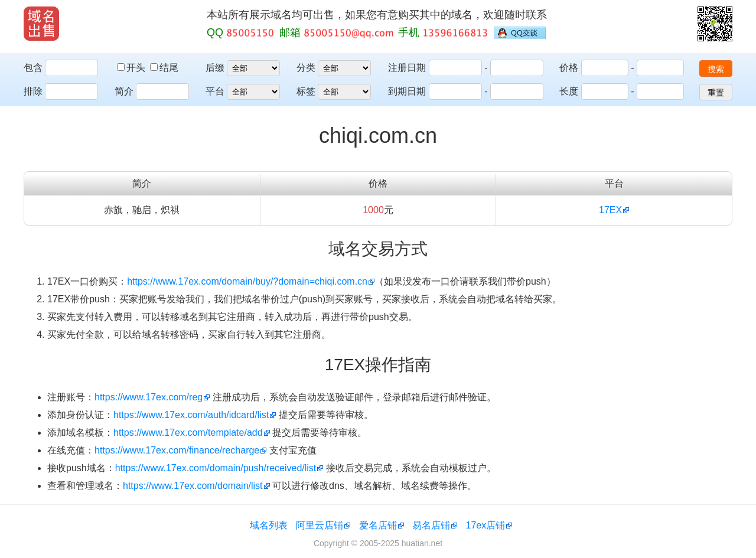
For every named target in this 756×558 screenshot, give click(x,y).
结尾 (164, 68)
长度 (569, 91)
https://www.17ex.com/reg (149, 397)
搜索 (716, 69)
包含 (33, 68)
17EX (610, 210)
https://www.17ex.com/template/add (188, 433)
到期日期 (407, 91)
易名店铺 (431, 525)
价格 (569, 68)
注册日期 (407, 68)
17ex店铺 (486, 525)
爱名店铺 (378, 525)
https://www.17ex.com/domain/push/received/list (216, 468)
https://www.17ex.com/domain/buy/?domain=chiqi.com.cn (247, 281)
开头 (132, 68)
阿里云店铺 (320, 525)
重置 (716, 93)
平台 (215, 91)
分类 (306, 68)
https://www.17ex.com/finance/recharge (177, 450)
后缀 (215, 68)
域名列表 (269, 525)
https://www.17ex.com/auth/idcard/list (191, 415)
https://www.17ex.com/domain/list (193, 486)
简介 (124, 91)
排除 (33, 91)
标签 (306, 91)
